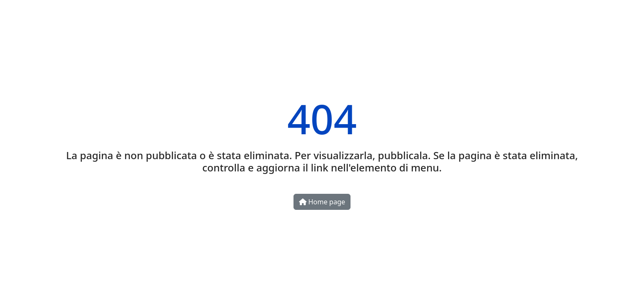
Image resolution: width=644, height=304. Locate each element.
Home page (322, 202)
